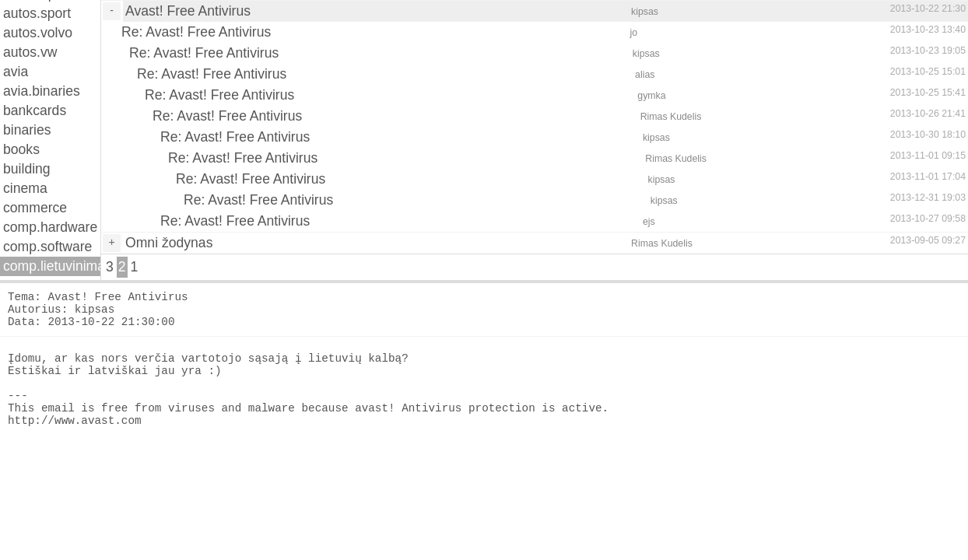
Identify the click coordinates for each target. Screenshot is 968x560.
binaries (27, 130)
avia (16, 72)
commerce (35, 208)
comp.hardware (50, 227)
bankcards (35, 110)
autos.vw (30, 52)
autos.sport (37, 13)
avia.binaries (42, 91)
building (27, 169)
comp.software (47, 247)
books (21, 149)
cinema (25, 188)
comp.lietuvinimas (52, 266)
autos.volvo (38, 33)
